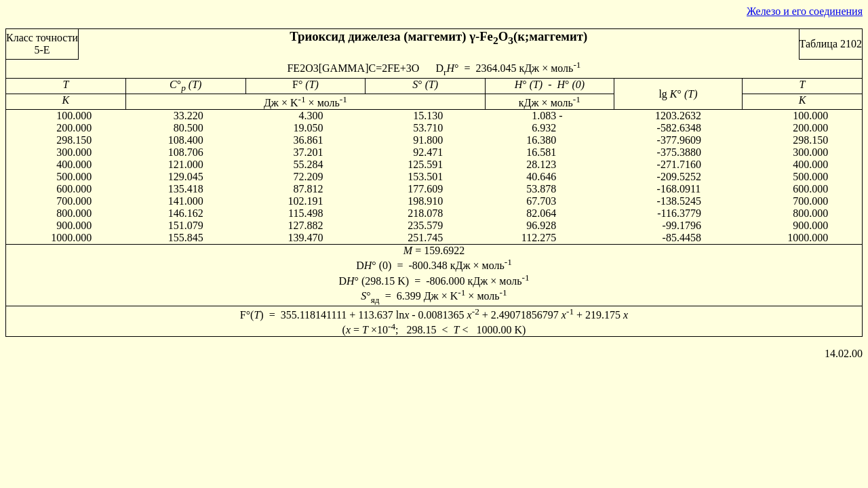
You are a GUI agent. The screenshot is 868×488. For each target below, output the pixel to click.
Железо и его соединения (805, 11)
